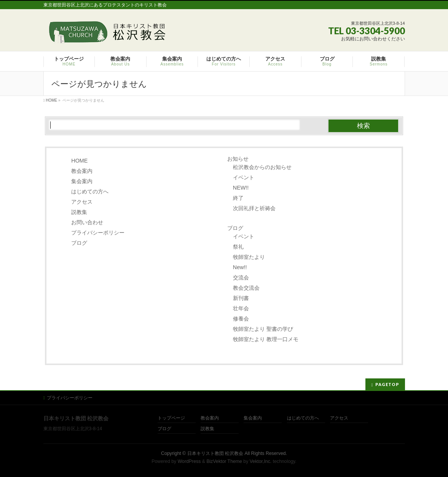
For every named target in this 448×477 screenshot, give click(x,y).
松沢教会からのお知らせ (262, 167)
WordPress (189, 461)
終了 (238, 198)
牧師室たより (249, 257)
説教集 (79, 212)
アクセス (82, 202)
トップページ (171, 418)
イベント (244, 177)
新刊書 (241, 298)
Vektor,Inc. (261, 461)
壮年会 (241, 308)
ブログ (79, 243)
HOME (79, 161)
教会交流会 (246, 288)
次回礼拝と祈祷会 (254, 208)
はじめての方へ (90, 191)
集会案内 (82, 181)
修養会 (241, 319)
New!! (240, 267)
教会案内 (82, 171)
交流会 (241, 278)
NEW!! (241, 188)
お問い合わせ (87, 222)
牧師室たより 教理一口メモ (266, 339)
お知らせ (238, 159)
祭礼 (238, 247)
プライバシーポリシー (98, 233)
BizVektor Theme (224, 461)
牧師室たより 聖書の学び (263, 329)
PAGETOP (387, 384)
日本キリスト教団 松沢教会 (215, 453)
